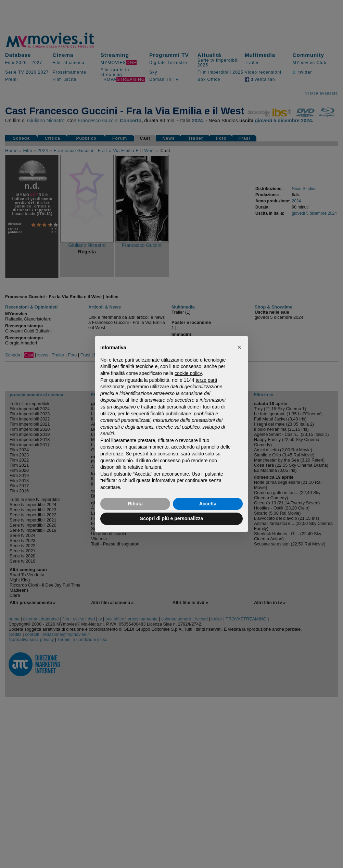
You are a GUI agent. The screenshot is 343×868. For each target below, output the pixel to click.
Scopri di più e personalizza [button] (171, 518)
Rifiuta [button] (135, 504)
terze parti (206, 380)
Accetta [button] (208, 504)
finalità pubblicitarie (171, 414)
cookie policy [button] (188, 373)
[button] (239, 347)
